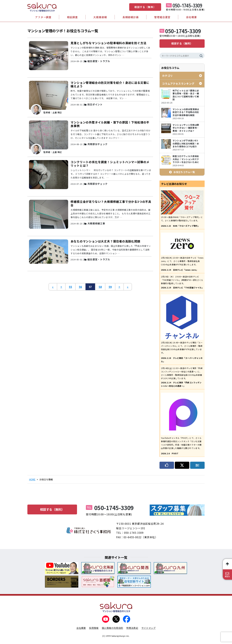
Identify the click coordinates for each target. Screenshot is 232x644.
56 (80, 287)
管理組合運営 (162, 17)
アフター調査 (43, 17)
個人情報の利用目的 (112, 628)
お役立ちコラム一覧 (184, 172)
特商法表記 (132, 628)
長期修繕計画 (131, 17)
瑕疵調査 (72, 17)
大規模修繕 (100, 17)
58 (100, 287)
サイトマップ (149, 628)
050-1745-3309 (187, 5)
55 (70, 287)
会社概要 (191, 17)
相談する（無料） (145, 7)
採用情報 (94, 628)
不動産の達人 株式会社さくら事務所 (89, 530)
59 (110, 287)
